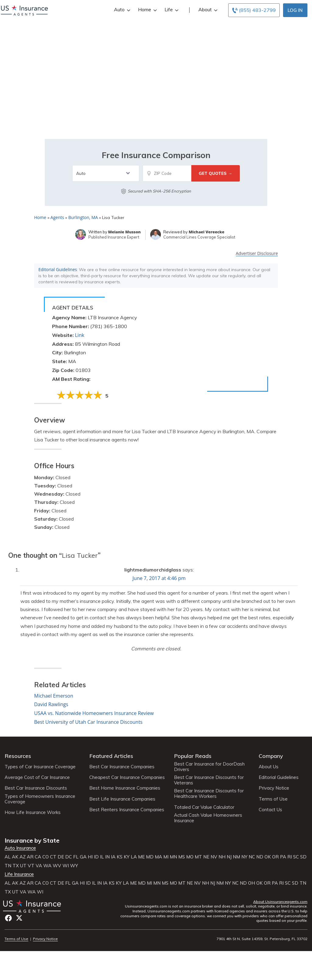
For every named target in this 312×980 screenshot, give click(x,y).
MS (182, 857)
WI (66, 866)
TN (8, 866)
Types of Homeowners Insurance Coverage (40, 799)
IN (107, 857)
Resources (18, 756)
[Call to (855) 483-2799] (254, 10)
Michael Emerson (54, 696)
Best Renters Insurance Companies (127, 810)
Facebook (8, 918)
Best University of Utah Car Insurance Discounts (88, 722)
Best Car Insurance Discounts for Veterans (209, 780)
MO (190, 857)
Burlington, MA (83, 217)
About (207, 10)
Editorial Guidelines (58, 269)
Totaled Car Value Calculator (204, 807)
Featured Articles (111, 756)
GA (83, 857)
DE (61, 857)
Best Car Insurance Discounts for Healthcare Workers (209, 794)
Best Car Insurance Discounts (36, 788)
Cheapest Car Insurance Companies (127, 777)
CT (53, 857)
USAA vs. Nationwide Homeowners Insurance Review (94, 713)
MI (166, 857)
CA (38, 857)
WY (74, 866)
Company (271, 756)
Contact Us (270, 810)
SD (303, 857)
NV (214, 857)
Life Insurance (19, 874)
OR (275, 857)
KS (120, 857)
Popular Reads (193, 756)
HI (90, 857)
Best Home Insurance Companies (125, 788)
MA (158, 857)
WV (57, 866)
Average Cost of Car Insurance (37, 777)
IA (113, 857)
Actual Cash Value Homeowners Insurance (208, 818)
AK (15, 857)
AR (30, 857)
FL (76, 857)
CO (46, 857)
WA (47, 866)
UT (23, 866)
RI (290, 857)
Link (80, 335)
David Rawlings (51, 704)
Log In (295, 10)
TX (16, 866)
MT (198, 857)
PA (283, 857)
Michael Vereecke (206, 232)
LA (134, 857)
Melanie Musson (124, 232)
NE (206, 857)
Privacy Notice (274, 788)
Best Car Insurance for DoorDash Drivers (209, 767)
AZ (23, 857)
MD (150, 857)
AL (8, 857)
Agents (57, 217)
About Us (269, 767)
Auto (121, 10)
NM (236, 857)
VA (39, 866)
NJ (229, 857)
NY (244, 857)
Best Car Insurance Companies (122, 767)
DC (69, 857)
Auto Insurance (20, 848)
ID (96, 857)
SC (296, 857)
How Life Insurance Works (33, 812)
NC (252, 857)
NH (222, 857)
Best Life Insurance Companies (122, 799)
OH (252, 883)
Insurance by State (32, 840)
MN (173, 857)
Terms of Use (273, 799)
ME (141, 857)
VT (31, 866)
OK (268, 857)
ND (260, 857)
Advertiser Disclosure (257, 254)
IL (102, 857)
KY (127, 857)
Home (147, 10)
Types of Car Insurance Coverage (40, 767)
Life (171, 10)
